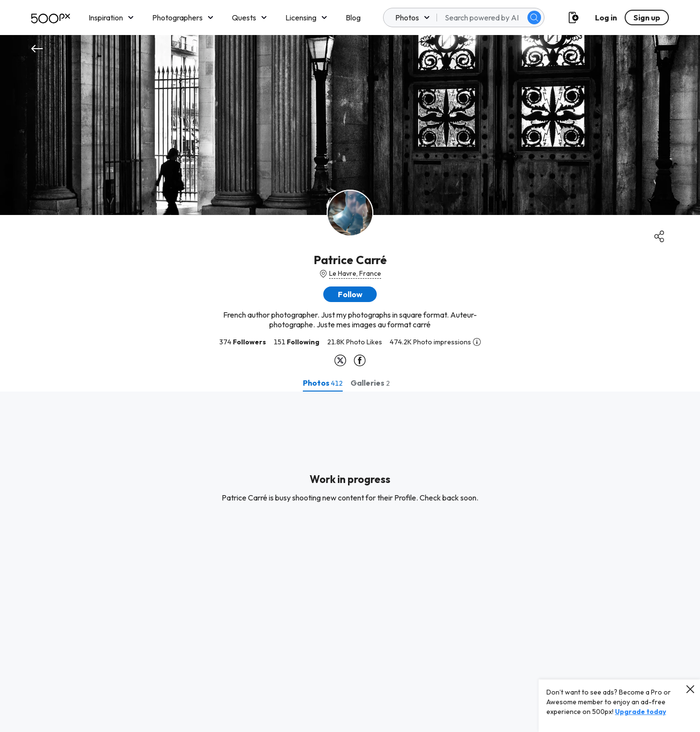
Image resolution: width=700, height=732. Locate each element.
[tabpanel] (350, 562)
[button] (350, 294)
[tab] (323, 383)
